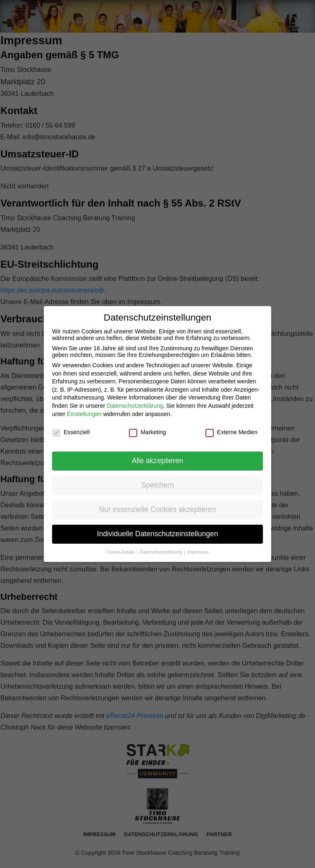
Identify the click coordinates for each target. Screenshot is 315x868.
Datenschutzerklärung (135, 406)
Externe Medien (231, 432)
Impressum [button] (198, 552)
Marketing (147, 432)
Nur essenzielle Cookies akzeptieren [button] (157, 509)
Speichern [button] (158, 485)
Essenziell (71, 432)
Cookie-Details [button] (121, 552)
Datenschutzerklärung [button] (161, 552)
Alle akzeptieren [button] (158, 461)
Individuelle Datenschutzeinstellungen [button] (158, 534)
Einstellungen (84, 414)
